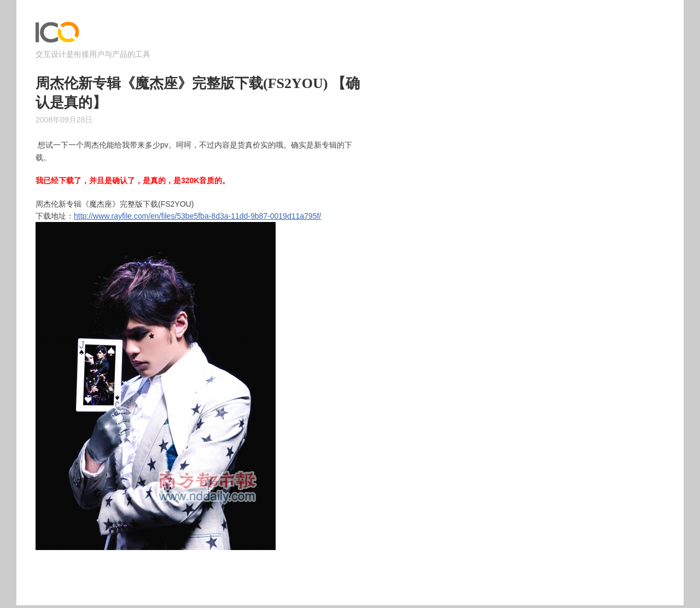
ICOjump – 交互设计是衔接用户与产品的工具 (57, 35)
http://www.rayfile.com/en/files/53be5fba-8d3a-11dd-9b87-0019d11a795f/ (197, 216)
